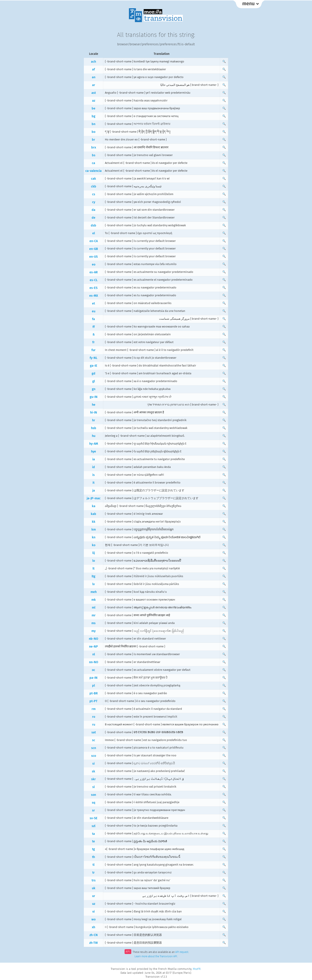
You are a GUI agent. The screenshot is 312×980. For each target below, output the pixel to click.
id (93, 467)
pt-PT (93, 701)
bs (94, 155)
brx (94, 147)
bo (93, 132)
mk (94, 600)
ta (93, 834)
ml (94, 608)
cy (94, 202)
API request (182, 952)
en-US (93, 257)
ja (94, 491)
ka (94, 506)
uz (94, 904)
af (93, 69)
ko (94, 545)
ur (94, 896)
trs (94, 880)
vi (93, 912)
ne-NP (93, 647)
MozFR (197, 969)
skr (93, 779)
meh (94, 592)
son (93, 795)
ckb (94, 186)
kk (94, 522)
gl (94, 381)
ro (94, 717)
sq (94, 803)
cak (93, 179)
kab (93, 514)
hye (93, 452)
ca (93, 163)
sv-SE (94, 818)
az (94, 101)
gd (93, 374)
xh (93, 927)
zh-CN (94, 935)
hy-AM (94, 444)
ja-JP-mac (94, 498)
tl (93, 865)
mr (94, 615)
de (93, 218)
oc (93, 670)
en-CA (94, 241)
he (94, 405)
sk (93, 771)
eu (94, 311)
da (93, 210)
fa (93, 319)
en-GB (94, 249)
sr (93, 810)
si (93, 764)
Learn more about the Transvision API (156, 956)
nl (94, 654)
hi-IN (94, 413)
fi (94, 335)
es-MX (94, 296)
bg (93, 116)
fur (93, 350)
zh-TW (93, 943)
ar (94, 85)
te (93, 841)
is (93, 475)
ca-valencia (93, 171)
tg (93, 849)
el (94, 233)
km (94, 530)
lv (93, 584)
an (94, 77)
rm (94, 709)
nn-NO (94, 662)
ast (94, 93)
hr (94, 420)
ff (94, 327)
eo (94, 265)
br (93, 140)
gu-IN (94, 397)
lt (93, 569)
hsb (94, 428)
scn (94, 748)
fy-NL (93, 358)
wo (93, 919)
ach (93, 62)
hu (94, 436)
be (93, 108)
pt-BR (94, 693)
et (93, 304)
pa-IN (93, 678)
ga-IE (94, 366)
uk (94, 888)
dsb (93, 225)
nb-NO (93, 639)
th (93, 857)
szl (93, 826)
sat (94, 732)
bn (93, 124)
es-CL (94, 280)
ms (93, 623)
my (93, 631)
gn (94, 389)
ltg (93, 576)
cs (94, 194)
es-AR (94, 272)
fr (93, 342)
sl (93, 787)
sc (94, 740)
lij (94, 553)
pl (93, 686)
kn (94, 537)
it (93, 483)
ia (94, 459)
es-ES (93, 288)
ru (94, 725)
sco (94, 756)
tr (93, 873)
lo (94, 561)
